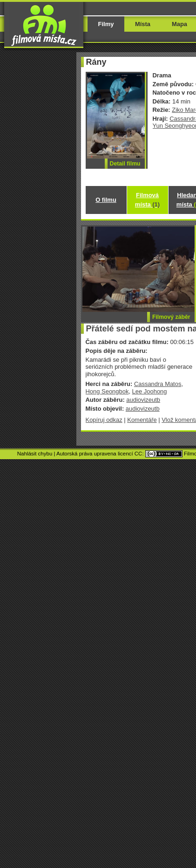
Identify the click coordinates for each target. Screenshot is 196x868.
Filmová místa (147, 200)
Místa (143, 24)
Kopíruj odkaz (104, 420)
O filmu (106, 200)
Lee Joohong (150, 391)
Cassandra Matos (158, 384)
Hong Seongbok (107, 391)
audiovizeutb (143, 400)
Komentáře (142, 420)
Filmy (106, 24)
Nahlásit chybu (35, 454)
